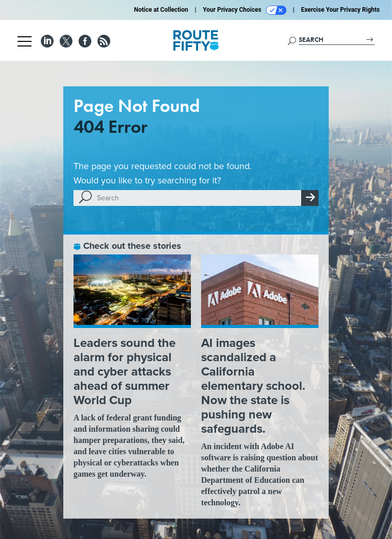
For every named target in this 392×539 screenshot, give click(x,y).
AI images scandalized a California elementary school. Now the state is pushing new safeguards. (253, 386)
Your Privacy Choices (245, 10)
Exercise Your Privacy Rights (340, 10)
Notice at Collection (161, 10)
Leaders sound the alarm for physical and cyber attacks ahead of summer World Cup (125, 371)
